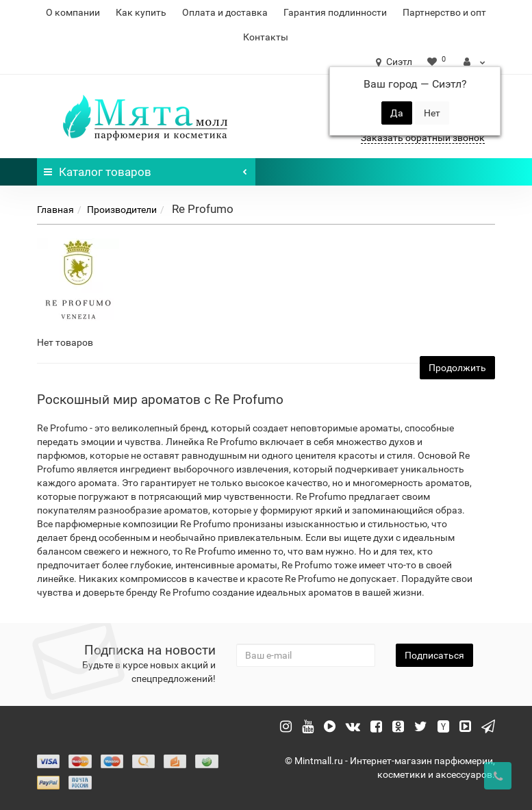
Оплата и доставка (225, 12)
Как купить (141, 12)
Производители (122, 210)
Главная (55, 210)
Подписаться (434, 655)
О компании (73, 12)
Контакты (266, 37)
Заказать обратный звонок (423, 138)
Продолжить (457, 368)
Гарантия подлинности (335, 12)
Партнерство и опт (444, 12)
